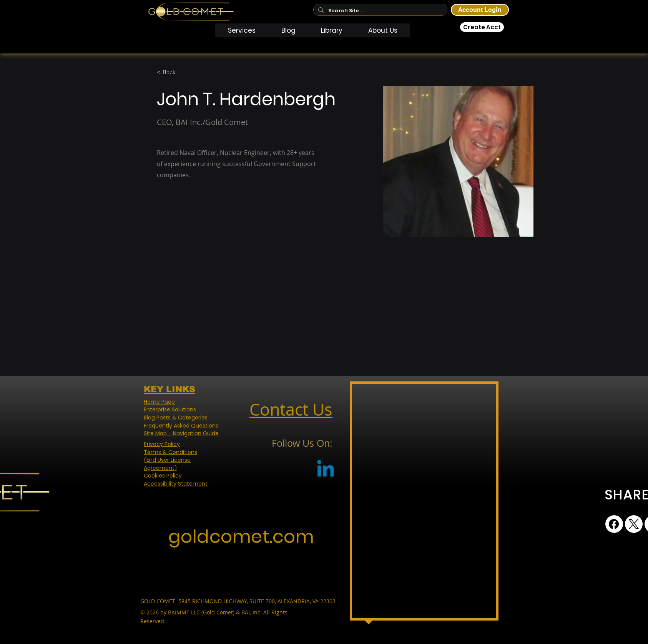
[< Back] (172, 72)
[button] (242, 30)
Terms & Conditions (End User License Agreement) (170, 460)
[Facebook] (614, 524)
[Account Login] (480, 10)
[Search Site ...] (380, 11)
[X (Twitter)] (634, 524)
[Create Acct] (482, 27)
